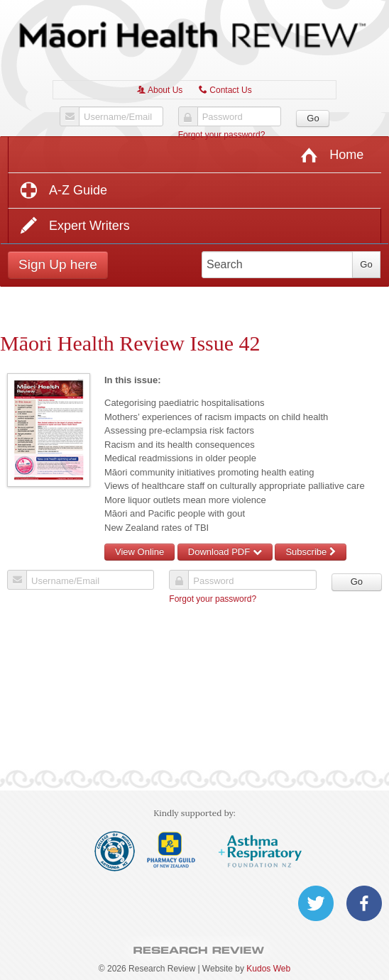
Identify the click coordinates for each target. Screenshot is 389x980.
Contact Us (225, 90)
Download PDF (225, 552)
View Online (139, 552)
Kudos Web (268, 969)
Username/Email (118, 117)
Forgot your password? (222, 135)
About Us (160, 90)
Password (223, 117)
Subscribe (310, 552)
